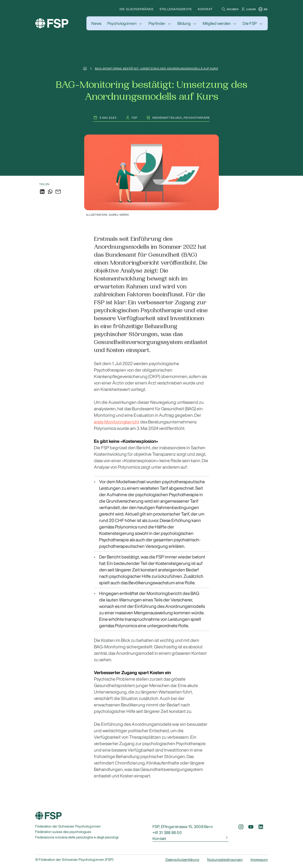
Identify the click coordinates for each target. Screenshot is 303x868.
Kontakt (205, 9)
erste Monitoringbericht (117, 421)
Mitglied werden (217, 23)
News (96, 23)
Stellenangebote (176, 9)
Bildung (184, 23)
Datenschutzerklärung (182, 859)
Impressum (259, 859)
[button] (229, 9)
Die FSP (250, 23)
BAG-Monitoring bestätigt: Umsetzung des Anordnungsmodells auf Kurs (156, 69)
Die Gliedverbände (136, 9)
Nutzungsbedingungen (225, 859)
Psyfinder (157, 23)
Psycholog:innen (122, 23)
